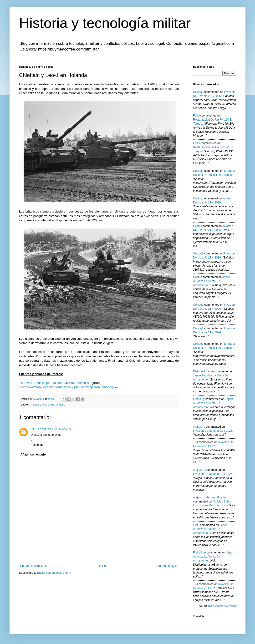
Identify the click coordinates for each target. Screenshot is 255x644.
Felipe (197, 116)
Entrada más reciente (34, 566)
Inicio (102, 566)
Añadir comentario (33, 455)
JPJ (195, 442)
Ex (32, 429)
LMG (196, 525)
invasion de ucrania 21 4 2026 (213, 431)
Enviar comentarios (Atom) (54, 573)
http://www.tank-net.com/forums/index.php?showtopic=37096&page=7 (70, 387)
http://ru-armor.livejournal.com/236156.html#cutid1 (56, 383)
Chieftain (35, 405)
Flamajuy (199, 399)
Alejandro (199, 427)
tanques (60, 405)
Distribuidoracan (203, 371)
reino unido (48, 405)
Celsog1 (198, 92)
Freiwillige (199, 553)
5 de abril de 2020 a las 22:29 (54, 429)
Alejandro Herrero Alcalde (209, 497)
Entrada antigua (167, 566)
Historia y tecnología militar (105, 23)
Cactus (197, 198)
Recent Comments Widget (222, 606)
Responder (38, 445)
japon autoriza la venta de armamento (212, 281)
